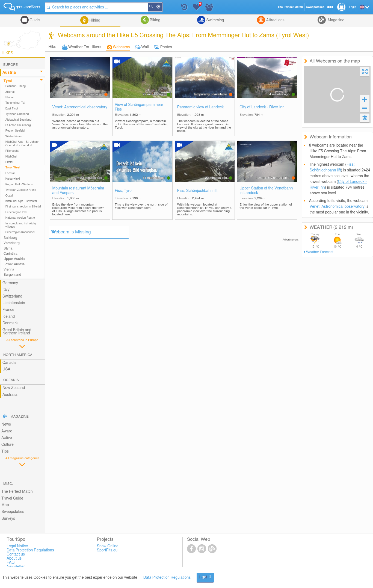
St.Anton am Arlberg (18, 125)
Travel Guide (12, 498)
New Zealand (14, 388)
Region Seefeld (15, 131)
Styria (8, 249)
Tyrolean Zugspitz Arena (21, 190)
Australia (10, 395)
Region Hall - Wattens (19, 185)
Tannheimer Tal (15, 103)
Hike (52, 47)
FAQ (11, 563)
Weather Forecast (320, 252)
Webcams (121, 47)
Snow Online (108, 546)
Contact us (16, 554)
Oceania (11, 380)
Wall (145, 47)
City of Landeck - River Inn (262, 107)
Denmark (10, 323)
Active (7, 438)
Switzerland (12, 296)
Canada (9, 363)
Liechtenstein (14, 303)
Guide (34, 20)
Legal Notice (17, 546)
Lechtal (10, 173)
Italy (6, 290)
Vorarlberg (12, 243)
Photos (166, 47)
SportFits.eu (107, 550)
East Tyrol (12, 109)
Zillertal (10, 92)
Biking (155, 20)
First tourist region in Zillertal (23, 207)
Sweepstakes (13, 512)
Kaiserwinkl (13, 179)
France (8, 310)
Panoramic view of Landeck (201, 107)
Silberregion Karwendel (20, 232)
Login (353, 7)
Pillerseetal (12, 151)
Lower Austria (14, 264)
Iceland (9, 317)
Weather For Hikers (85, 47)
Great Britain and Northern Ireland (17, 332)
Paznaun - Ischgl (16, 86)
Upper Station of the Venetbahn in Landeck (266, 191)
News (6, 424)
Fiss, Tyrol (124, 191)
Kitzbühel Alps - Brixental (21, 201)
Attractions (275, 20)
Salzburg (10, 238)
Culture (8, 445)
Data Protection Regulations (167, 578)
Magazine (336, 20)
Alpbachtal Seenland (18, 120)
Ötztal (9, 196)
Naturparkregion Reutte (20, 218)
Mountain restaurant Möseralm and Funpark (78, 191)
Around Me (162, 8)
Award (7, 431)
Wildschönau (14, 136)
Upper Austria (14, 259)
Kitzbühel (11, 157)
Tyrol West (13, 168)
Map (5, 505)
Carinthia (11, 254)
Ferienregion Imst (16, 212)
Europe (11, 65)
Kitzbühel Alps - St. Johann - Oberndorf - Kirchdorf (23, 144)
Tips (5, 452)
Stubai (10, 97)
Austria (9, 73)
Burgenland (12, 275)
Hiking (94, 20)
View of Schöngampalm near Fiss (139, 107)
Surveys (8, 519)
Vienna (9, 270)
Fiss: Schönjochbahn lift (197, 191)
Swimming (215, 20)
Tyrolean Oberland (17, 114)
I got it (205, 577)
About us (14, 559)
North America (18, 355)
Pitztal (9, 162)
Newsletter (16, 567)
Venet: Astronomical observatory (80, 107)
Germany (10, 283)
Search (155, 7)
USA (6, 369)
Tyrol (8, 81)
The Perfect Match (17, 492)
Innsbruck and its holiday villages (21, 225)
